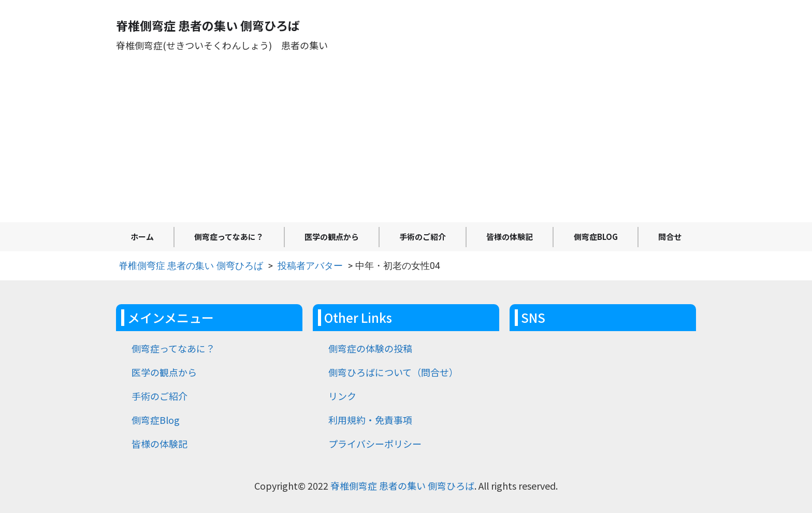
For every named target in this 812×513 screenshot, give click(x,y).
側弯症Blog (596, 237)
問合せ (670, 237)
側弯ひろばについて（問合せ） (393, 372)
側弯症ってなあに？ (229, 237)
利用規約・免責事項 (370, 420)
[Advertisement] (406, 145)
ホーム (142, 237)
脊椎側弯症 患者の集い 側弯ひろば (191, 266)
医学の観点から (332, 237)
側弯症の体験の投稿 (370, 348)
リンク (342, 396)
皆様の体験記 (510, 237)
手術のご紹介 (423, 237)
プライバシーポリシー (375, 444)
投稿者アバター (310, 266)
